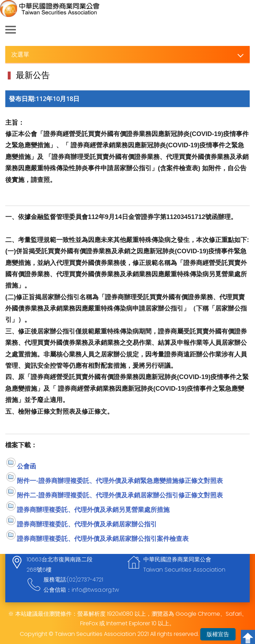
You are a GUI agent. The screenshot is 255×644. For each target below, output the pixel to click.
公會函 (26, 466)
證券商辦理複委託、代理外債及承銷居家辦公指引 (87, 524)
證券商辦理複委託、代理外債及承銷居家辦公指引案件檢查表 (103, 538)
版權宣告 (218, 634)
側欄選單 (11, 30)
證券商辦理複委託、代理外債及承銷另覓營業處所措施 (93, 509)
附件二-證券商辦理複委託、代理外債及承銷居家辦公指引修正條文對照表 (120, 495)
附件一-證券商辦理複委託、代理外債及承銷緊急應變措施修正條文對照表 (120, 480)
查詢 (244, 30)
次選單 (20, 54)
